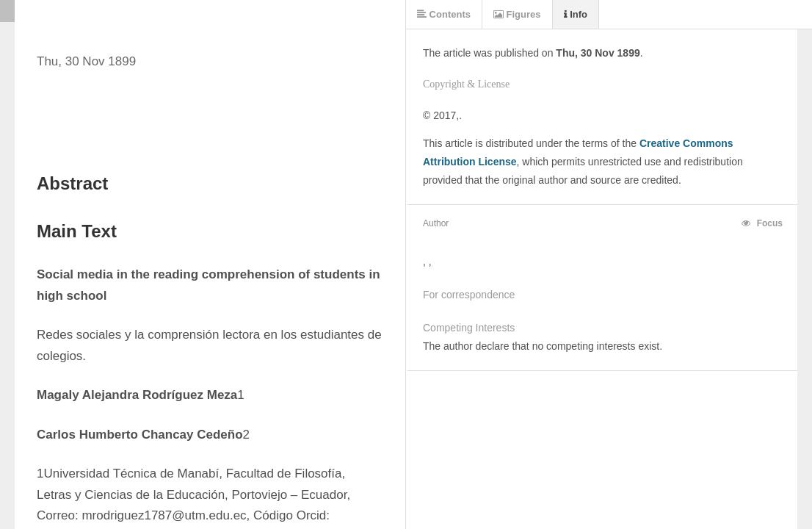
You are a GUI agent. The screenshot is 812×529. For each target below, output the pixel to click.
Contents (444, 14)
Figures (517, 14)
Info (576, 14)
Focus (762, 223)
